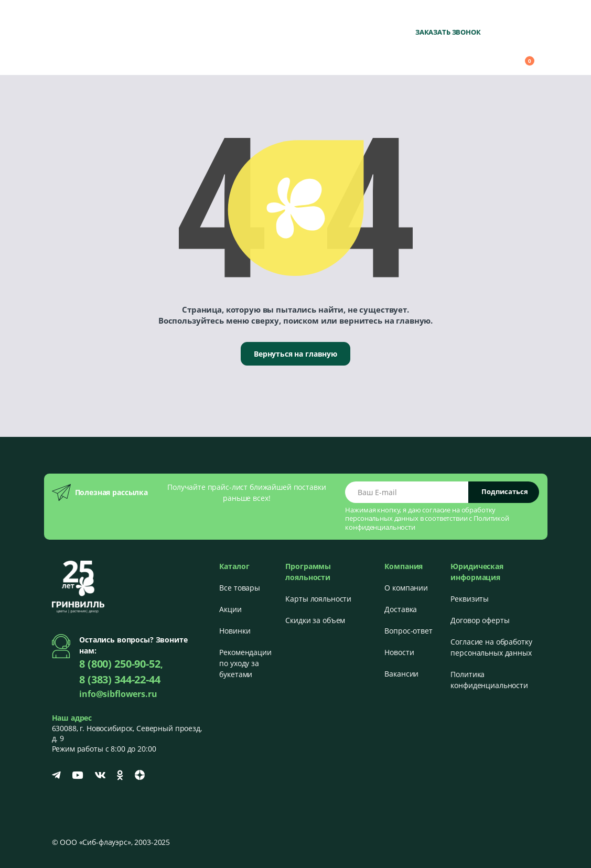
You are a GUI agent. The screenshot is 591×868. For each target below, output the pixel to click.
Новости (399, 652)
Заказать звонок (448, 32)
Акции (230, 609)
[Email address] (407, 492)
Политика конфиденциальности (489, 680)
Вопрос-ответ (408, 631)
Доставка (401, 609)
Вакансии (401, 674)
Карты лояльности (318, 599)
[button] (466, 56)
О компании (406, 588)
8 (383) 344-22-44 (120, 679)
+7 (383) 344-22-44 (508, 16)
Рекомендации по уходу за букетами (245, 663)
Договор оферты (480, 620)
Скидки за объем (315, 620)
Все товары (240, 588)
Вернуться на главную (295, 354)
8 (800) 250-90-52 (439, 16)
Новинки (235, 631)
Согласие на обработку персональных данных (491, 647)
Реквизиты (470, 599)
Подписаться (505, 491)
